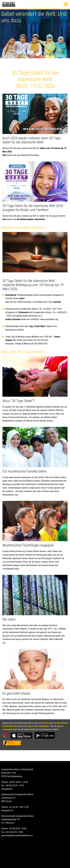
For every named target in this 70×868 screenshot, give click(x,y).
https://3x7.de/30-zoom (38, 340)
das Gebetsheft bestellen (28, 155)
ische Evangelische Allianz (35, 312)
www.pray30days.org (49, 319)
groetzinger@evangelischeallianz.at (17, 835)
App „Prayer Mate (37, 326)
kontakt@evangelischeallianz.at (27, 316)
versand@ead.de (40, 302)
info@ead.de (7, 789)
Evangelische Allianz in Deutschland (17, 769)
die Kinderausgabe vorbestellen (31, 219)
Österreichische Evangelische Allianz (17, 816)
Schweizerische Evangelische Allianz (21, 309)
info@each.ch (11, 312)
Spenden (57, 302)
